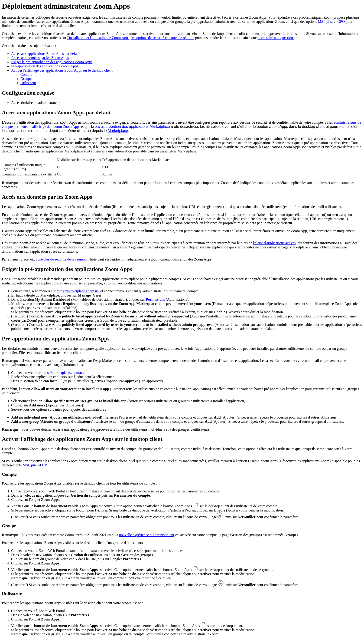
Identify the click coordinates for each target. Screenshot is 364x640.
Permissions (155, 299)
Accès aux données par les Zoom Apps (40, 58)
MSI (321, 21)
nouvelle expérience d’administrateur (147, 535)
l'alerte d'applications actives (274, 243)
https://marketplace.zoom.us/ (78, 291)
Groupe (26, 79)
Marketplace (118, 131)
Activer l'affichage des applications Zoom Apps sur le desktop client (62, 70)
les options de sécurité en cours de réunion (163, 38)
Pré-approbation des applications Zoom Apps (45, 66)
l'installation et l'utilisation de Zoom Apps (98, 38)
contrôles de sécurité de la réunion (61, 259)
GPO (341, 21)
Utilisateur (28, 83)
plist (330, 21)
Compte (26, 74)
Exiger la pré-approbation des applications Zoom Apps (52, 62)
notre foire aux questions (276, 38)
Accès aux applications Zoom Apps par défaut (45, 54)
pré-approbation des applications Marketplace (132, 127)
